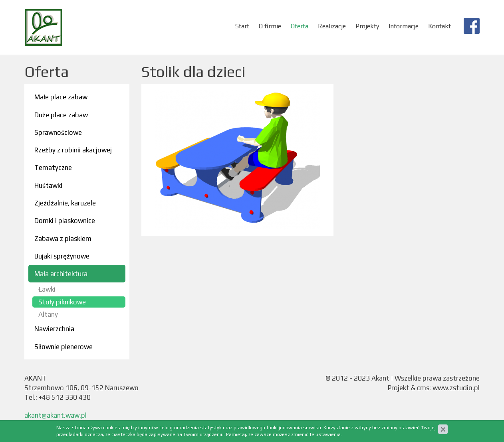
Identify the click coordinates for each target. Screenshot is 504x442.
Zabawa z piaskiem (63, 239)
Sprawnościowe (58, 132)
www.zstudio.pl (456, 388)
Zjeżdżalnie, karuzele (65, 203)
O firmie (270, 26)
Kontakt (440, 26)
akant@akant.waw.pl (56, 415)
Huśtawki (48, 185)
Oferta (300, 26)
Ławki (47, 289)
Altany (48, 314)
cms (423, 388)
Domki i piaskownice (65, 221)
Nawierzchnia (54, 329)
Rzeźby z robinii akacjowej (73, 150)
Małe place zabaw (61, 97)
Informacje (404, 26)
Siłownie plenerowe (63, 347)
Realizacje (332, 26)
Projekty (367, 26)
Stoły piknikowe (62, 302)
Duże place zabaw (61, 115)
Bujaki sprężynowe (62, 256)
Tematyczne (53, 168)
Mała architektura (61, 274)
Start (242, 26)
